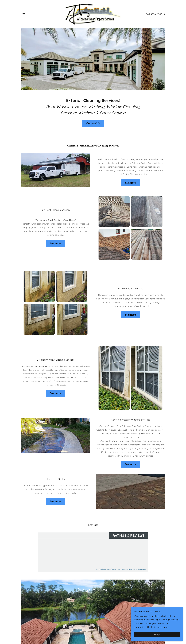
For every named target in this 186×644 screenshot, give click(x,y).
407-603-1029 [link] (158, 14)
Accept (157, 635)
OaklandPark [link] (93, 637)
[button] (24, 14)
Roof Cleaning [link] (44, 632)
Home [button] (30, 632)
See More (130, 183)
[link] (93, 14)
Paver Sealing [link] (125, 632)
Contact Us (93, 124)
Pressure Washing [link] (105, 632)
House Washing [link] (63, 632)
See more (56, 244)
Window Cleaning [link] (83, 632)
